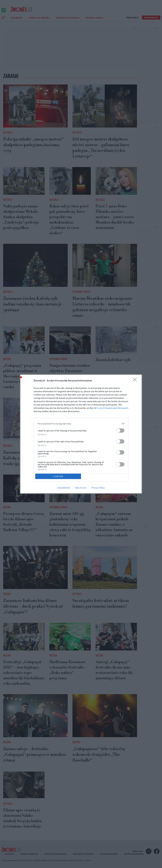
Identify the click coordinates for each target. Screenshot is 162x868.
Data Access (81, 488)
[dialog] (81, 434)
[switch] (120, 431)
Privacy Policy (98, 488)
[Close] (136, 381)
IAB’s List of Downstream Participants (111, 408)
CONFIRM (58, 476)
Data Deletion (64, 488)
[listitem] (81, 424)
